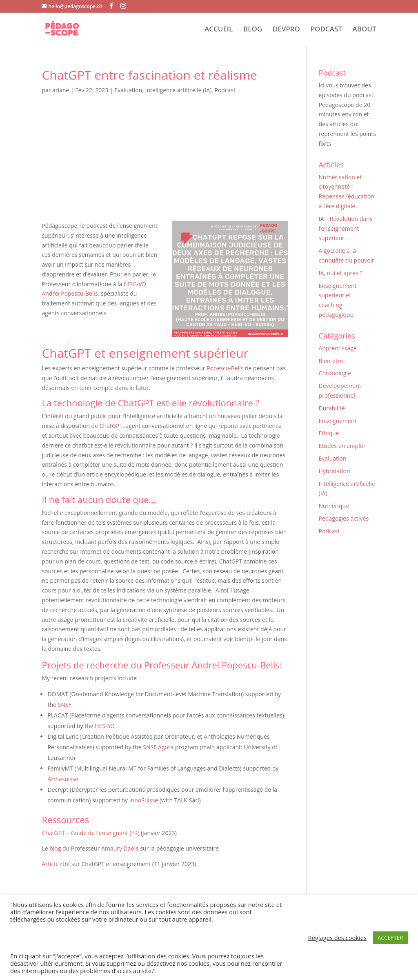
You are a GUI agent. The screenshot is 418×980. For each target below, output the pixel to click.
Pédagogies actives (344, 518)
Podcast (225, 90)
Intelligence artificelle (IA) (179, 90)
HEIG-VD (135, 284)
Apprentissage (338, 348)
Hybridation (335, 471)
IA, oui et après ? (341, 273)
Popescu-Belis (225, 368)
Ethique (329, 433)
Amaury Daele (120, 848)
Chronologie (335, 373)
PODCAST (326, 30)
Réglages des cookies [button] (337, 938)
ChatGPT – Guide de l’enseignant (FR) (90, 833)
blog (55, 848)
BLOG (253, 30)
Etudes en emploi (342, 446)
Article (50, 864)
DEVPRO (286, 30)
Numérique (334, 506)
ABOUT (365, 30)
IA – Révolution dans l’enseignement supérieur (346, 228)
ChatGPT (111, 426)
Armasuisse (63, 779)
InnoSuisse (144, 800)
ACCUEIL (219, 30)
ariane (61, 90)
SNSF (64, 705)
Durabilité (332, 408)
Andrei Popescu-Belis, (71, 293)
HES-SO (105, 726)
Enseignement (338, 421)
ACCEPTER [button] (390, 938)
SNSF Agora (158, 747)
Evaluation (128, 90)
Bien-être (331, 361)
